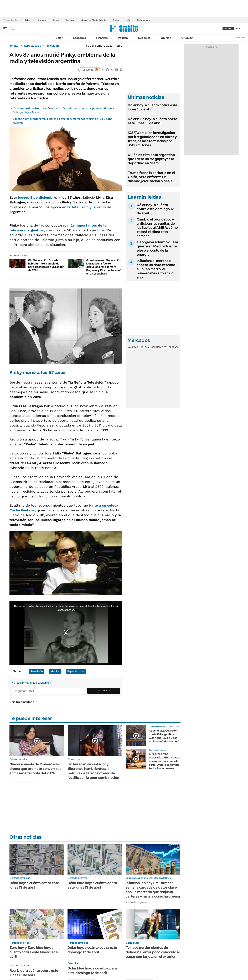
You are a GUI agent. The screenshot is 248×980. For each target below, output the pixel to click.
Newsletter (240, 38)
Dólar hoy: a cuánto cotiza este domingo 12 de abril (155, 209)
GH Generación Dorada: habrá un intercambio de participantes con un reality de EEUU (46, 265)
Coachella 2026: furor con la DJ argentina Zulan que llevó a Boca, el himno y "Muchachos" (164, 736)
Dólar (27, 20)
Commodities (159, 347)
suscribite (229, 29)
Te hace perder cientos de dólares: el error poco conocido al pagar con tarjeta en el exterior (153, 952)
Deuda (116, 20)
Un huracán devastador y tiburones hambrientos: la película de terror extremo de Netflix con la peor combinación (93, 771)
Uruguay (187, 38)
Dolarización (143, 20)
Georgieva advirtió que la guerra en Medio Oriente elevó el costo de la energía (157, 248)
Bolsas (145, 347)
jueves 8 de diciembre (37, 197)
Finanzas (102, 38)
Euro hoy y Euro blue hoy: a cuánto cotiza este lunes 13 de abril (34, 952)
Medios (55, 671)
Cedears (174, 347)
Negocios (144, 38)
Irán (128, 20)
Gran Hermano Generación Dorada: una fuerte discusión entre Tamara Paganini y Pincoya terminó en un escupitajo (104, 267)
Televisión (53, 46)
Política (123, 38)
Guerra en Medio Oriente (94, 20)
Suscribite (104, 691)
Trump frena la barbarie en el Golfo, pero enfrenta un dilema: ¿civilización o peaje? (151, 177)
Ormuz (56, 20)
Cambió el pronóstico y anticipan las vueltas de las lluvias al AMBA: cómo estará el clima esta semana (157, 228)
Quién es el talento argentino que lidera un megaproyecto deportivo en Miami (151, 159)
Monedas (133, 347)
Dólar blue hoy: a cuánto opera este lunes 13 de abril (153, 121)
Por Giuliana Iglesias (136, 902)
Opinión (166, 38)
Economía (79, 38)
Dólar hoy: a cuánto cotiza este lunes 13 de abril (153, 107)
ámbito (14, 46)
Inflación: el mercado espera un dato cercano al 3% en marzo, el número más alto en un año (156, 269)
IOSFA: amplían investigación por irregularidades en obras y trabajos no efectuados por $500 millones (152, 139)
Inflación (41, 20)
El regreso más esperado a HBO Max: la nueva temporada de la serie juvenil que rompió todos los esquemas (164, 761)
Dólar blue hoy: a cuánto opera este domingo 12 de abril (92, 971)
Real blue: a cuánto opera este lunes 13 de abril (34, 973)
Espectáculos (33, 46)
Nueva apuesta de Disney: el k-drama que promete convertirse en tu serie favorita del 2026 (35, 769)
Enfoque (70, 20)
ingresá (240, 29)
